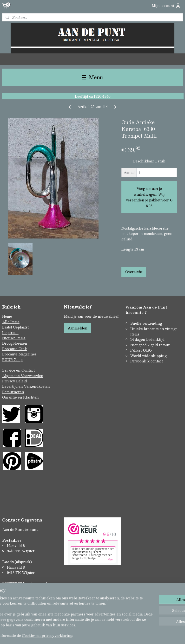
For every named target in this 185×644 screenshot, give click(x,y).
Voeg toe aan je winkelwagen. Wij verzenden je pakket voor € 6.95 (149, 197)
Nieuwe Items (14, 338)
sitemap (73, 635)
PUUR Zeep (12, 360)
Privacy (9, 381)
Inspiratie (10, 333)
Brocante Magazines (19, 354)
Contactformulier (17, 594)
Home (7, 316)
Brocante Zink (15, 349)
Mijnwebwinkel (143, 635)
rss (82, 635)
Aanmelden (78, 328)
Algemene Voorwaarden (23, 376)
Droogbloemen (15, 343)
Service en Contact (18, 370)
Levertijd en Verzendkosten (26, 386)
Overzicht (134, 272)
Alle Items (11, 322)
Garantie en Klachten (20, 397)
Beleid (22, 381)
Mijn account (166, 6)
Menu (92, 77)
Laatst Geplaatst (15, 327)
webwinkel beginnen (101, 635)
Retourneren (13, 392)
